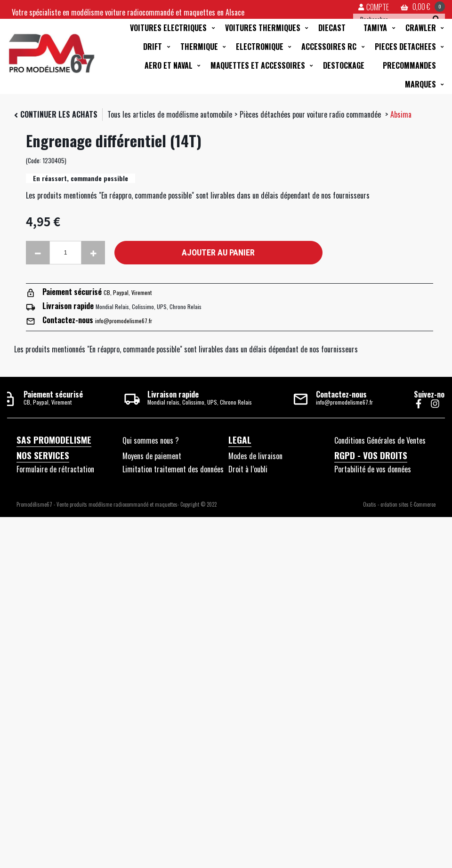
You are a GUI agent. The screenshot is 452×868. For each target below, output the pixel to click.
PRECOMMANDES (409, 65)
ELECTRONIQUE (260, 47)
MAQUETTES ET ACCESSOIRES (258, 65)
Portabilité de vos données (373, 469)
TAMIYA (375, 28)
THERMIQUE (199, 47)
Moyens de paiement (152, 456)
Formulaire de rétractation (55, 469)
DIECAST (332, 28)
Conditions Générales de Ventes (380, 440)
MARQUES (420, 84)
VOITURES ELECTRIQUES (168, 28)
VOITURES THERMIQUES (263, 28)
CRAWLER (421, 28)
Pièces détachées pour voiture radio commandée (311, 114)
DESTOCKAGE (344, 65)
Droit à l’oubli (248, 469)
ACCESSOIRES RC (329, 47)
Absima (401, 114)
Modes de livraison (255, 456)
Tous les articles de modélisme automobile (170, 114)
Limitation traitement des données (173, 469)
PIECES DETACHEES (405, 47)
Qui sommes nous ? (151, 440)
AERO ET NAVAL (169, 65)
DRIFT (153, 47)
